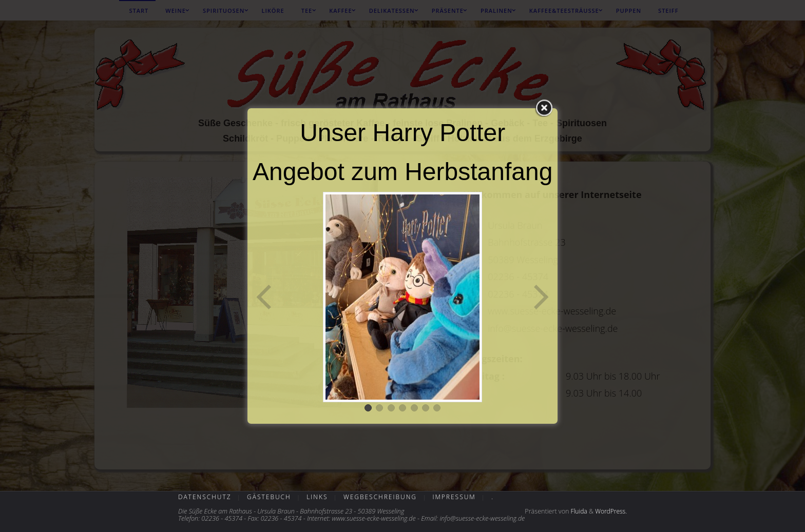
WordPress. (611, 511)
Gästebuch (269, 497)
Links (317, 497)
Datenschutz (205, 497)
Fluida (578, 511)
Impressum (454, 497)
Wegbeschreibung (380, 497)
